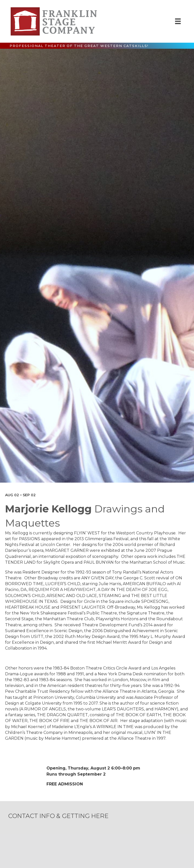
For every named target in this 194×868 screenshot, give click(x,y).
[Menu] (178, 21)
